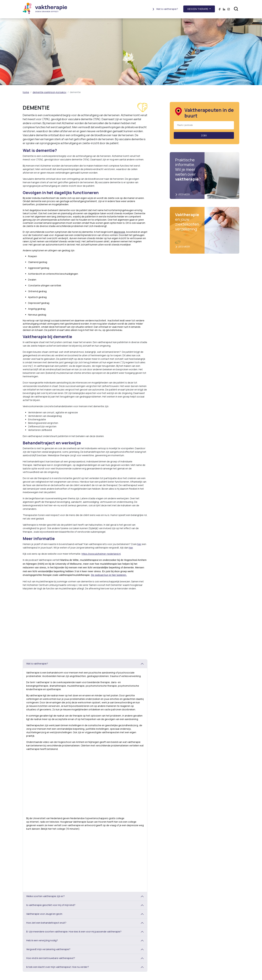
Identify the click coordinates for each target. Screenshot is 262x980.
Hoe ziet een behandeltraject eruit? (46, 923)
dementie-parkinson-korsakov (49, 92)
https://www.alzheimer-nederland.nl (101, 554)
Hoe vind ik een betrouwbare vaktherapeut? (51, 958)
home (26, 92)
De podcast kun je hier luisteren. (109, 575)
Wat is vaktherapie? (165, 9)
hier (139, 544)
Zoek (204, 135)
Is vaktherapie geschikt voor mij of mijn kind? (51, 905)
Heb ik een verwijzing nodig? (42, 940)
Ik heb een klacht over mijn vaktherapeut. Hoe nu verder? (58, 967)
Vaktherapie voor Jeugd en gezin (44, 914)
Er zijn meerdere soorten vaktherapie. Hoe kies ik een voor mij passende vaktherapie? (74, 932)
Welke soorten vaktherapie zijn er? (45, 896)
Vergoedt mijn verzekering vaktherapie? (48, 949)
